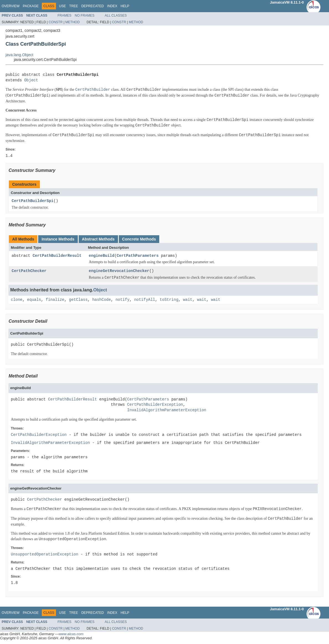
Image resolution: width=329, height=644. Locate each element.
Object (31, 80)
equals (34, 300)
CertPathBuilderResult (57, 256)
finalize (55, 300)
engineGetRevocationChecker (119, 271)
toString (169, 300)
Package (31, 6)
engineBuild (102, 256)
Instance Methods (58, 239)
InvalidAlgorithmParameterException (167, 410)
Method (73, 22)
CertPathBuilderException (155, 405)
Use (62, 6)
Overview (11, 6)
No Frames (85, 15)
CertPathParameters (137, 256)
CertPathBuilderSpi (33, 201)
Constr (56, 22)
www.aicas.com (71, 634)
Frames (65, 15)
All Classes (116, 15)
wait (188, 300)
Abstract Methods (98, 239)
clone (17, 300)
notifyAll (145, 300)
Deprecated (93, 6)
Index (112, 6)
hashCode (101, 300)
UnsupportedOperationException (45, 554)
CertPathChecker (29, 271)
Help (125, 6)
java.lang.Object (19, 55)
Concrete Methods (139, 239)
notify (122, 300)
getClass (78, 300)
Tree (74, 6)
